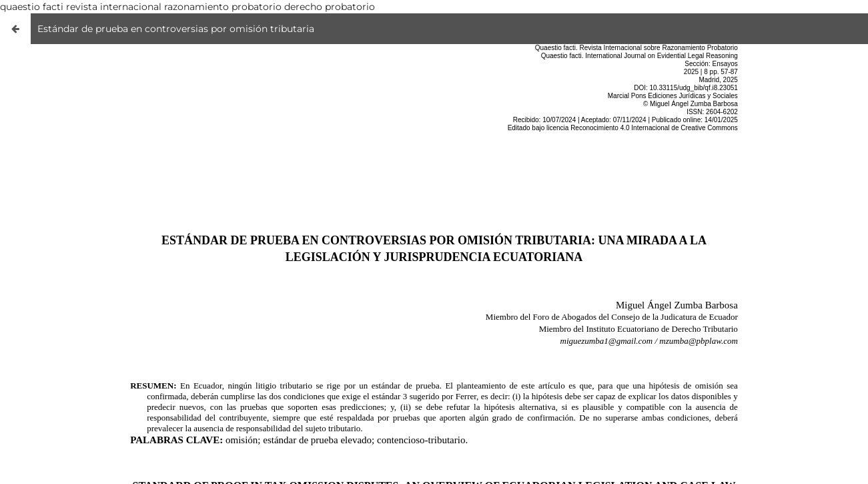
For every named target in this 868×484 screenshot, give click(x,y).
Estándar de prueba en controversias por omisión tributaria (176, 29)
